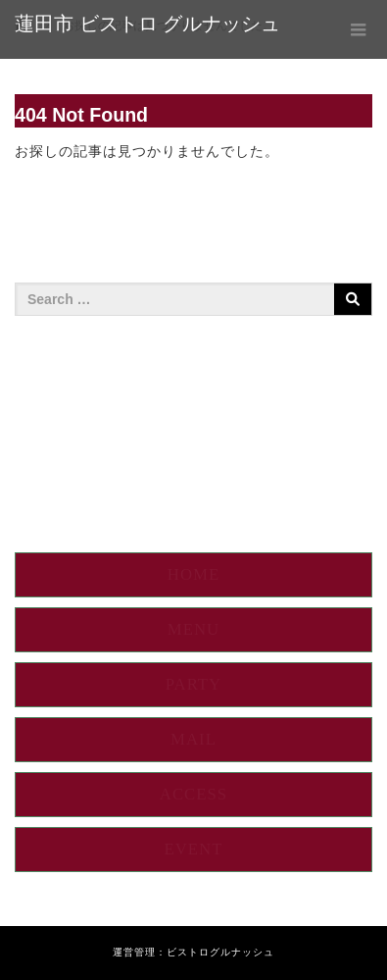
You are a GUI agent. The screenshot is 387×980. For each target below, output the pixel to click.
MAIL (193, 739)
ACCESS (193, 794)
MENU (193, 629)
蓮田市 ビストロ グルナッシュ (147, 24)
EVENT (194, 849)
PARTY (193, 684)
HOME (193, 574)
